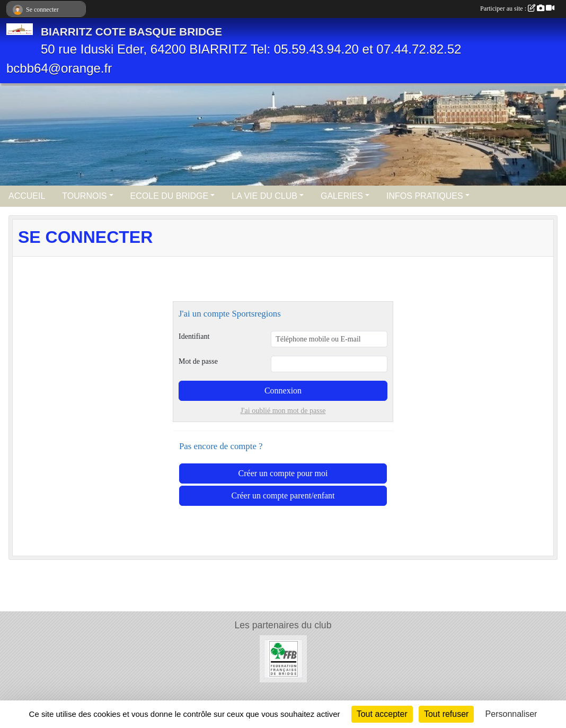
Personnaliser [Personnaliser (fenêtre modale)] (511, 714)
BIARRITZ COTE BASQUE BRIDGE (131, 32)
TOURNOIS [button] (84, 196)
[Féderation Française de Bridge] (283, 658)
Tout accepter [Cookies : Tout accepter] (382, 714)
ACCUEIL (27, 196)
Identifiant (194, 336)
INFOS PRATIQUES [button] (425, 196)
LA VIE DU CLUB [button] (264, 196)
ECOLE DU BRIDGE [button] (170, 196)
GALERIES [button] (342, 196)
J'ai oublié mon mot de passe (283, 411)
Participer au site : (517, 8)
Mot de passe (198, 361)
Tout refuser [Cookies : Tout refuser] (446, 714)
